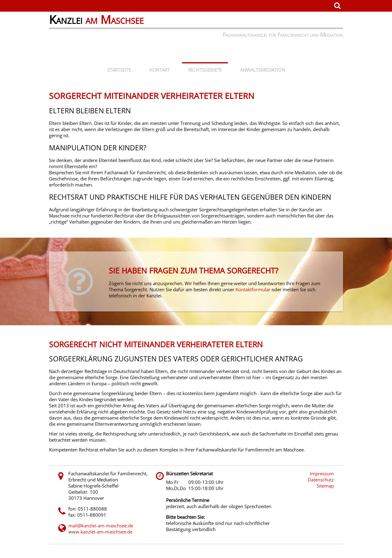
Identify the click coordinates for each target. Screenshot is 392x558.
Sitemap (325, 486)
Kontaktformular (253, 289)
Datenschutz (321, 480)
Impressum (322, 473)
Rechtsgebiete (205, 70)
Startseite (119, 70)
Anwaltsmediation (263, 70)
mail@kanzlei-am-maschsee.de (101, 526)
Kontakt (160, 70)
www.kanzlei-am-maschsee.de (100, 532)
